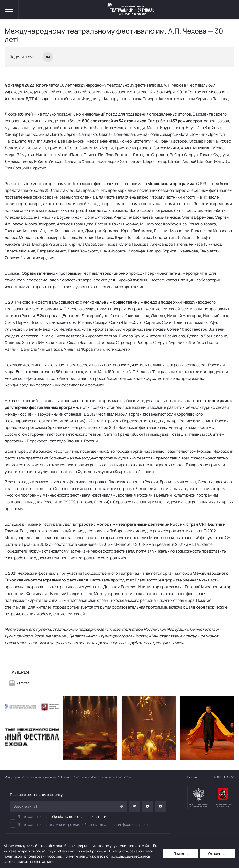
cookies (49, 846)
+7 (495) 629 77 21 (224, 777)
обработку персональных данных (79, 817)
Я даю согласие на (58, 817)
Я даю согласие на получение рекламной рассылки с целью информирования (79, 825)
